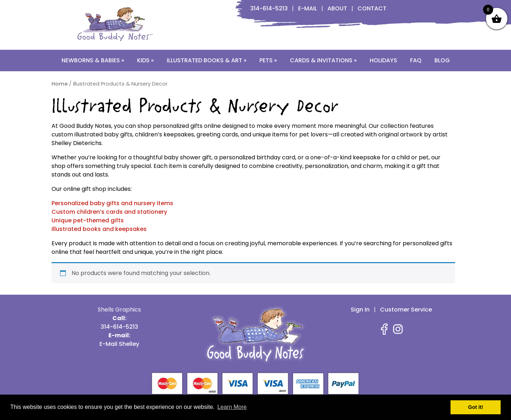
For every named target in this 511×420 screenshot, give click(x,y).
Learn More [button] (232, 407)
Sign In (360, 310)
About (337, 8)
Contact (372, 8)
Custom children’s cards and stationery (109, 212)
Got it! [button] (476, 407)
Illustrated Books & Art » (207, 60)
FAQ (416, 60)
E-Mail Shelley (119, 344)
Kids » (145, 60)
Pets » (268, 60)
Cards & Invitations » (323, 60)
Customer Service (406, 310)
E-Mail (308, 8)
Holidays (383, 60)
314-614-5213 (269, 8)
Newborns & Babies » (93, 60)
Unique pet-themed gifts (88, 220)
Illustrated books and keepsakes (99, 229)
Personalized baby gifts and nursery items (112, 203)
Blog (442, 60)
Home (60, 84)
